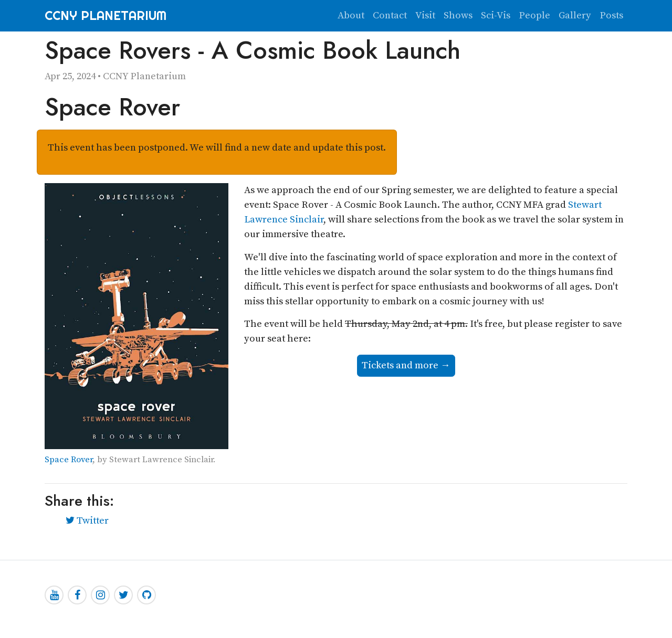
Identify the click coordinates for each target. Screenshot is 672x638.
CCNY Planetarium (106, 15)
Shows (458, 15)
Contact (390, 15)
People (534, 15)
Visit (425, 15)
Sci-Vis (496, 15)
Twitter (87, 521)
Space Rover (69, 460)
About (351, 15)
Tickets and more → (406, 365)
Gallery (575, 15)
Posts (611, 15)
